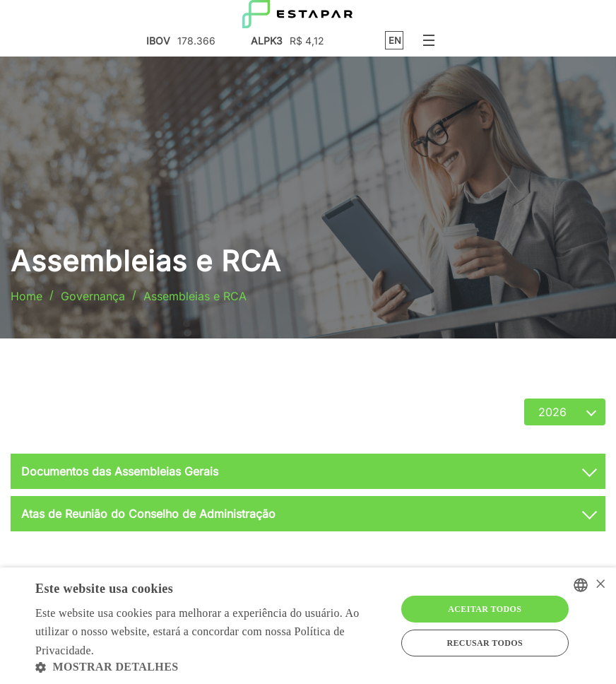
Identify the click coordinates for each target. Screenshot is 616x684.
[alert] (308, 626)
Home (26, 296)
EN (395, 41)
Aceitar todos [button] (485, 609)
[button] (210, 667)
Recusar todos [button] (485, 643)
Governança (93, 296)
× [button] (600, 585)
